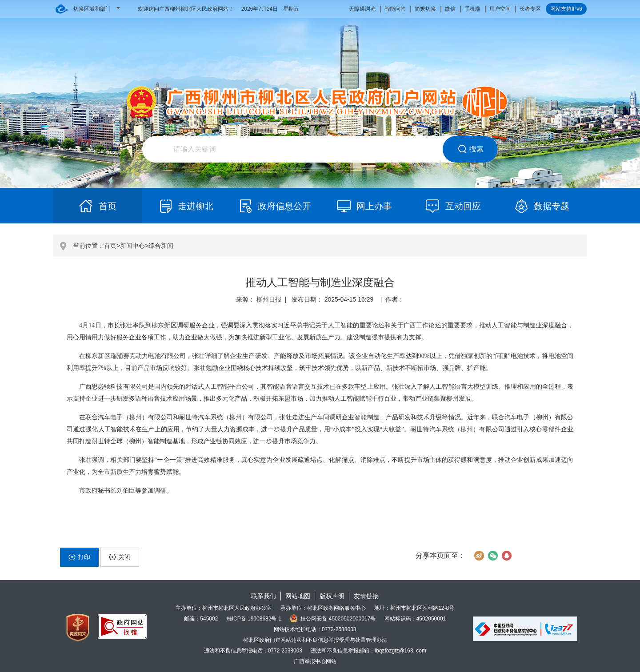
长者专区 (530, 9)
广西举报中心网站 (315, 661)
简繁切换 (425, 9)
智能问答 (395, 9)
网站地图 (298, 596)
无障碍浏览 (362, 9)
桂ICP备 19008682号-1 (254, 619)
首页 (110, 246)
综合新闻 (161, 246)
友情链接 (366, 596)
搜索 (470, 149)
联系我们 (264, 596)
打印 (79, 557)
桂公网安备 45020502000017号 (333, 619)
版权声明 (332, 596)
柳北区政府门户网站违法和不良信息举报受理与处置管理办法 (315, 640)
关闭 (120, 557)
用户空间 (500, 9)
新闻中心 (132, 246)
